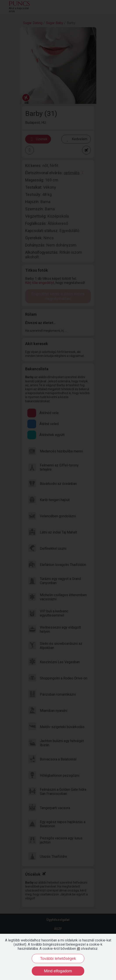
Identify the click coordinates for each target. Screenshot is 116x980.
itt (78, 949)
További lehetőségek (58, 959)
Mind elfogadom (58, 971)
